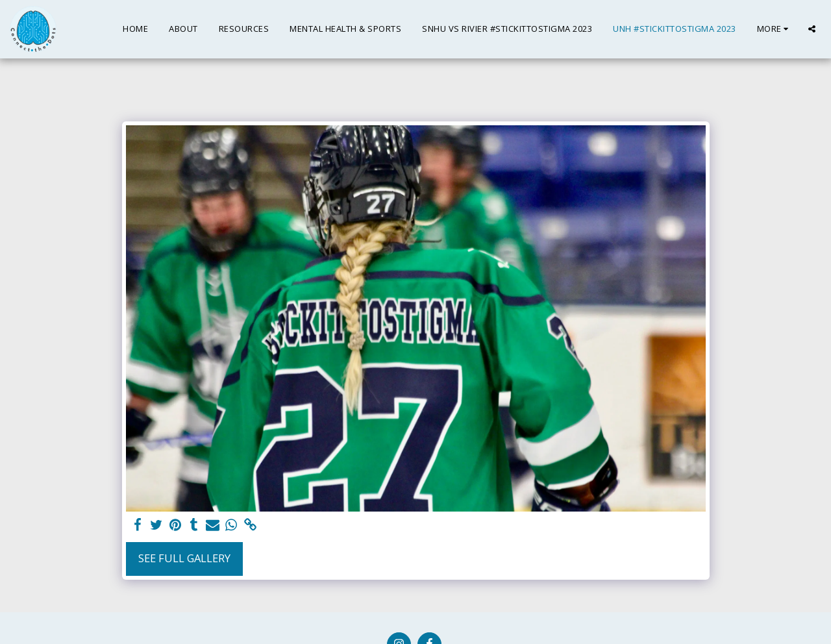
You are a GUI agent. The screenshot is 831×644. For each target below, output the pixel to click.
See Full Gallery (184, 558)
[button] (812, 29)
